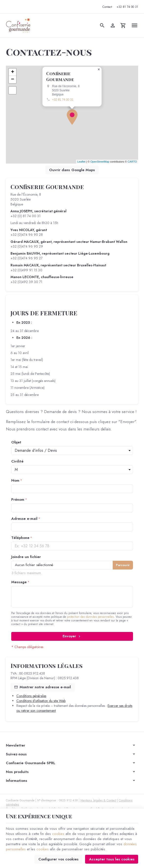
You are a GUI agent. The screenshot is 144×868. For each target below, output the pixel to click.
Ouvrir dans (72, 170)
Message (19, 582)
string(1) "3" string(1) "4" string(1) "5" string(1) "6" (72, 451)
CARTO (132, 162)
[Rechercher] (102, 25)
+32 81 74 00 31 (63, 99)
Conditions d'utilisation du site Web (41, 701)
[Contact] (107, 7)
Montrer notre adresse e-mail (45, 687)
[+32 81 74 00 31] (127, 7)
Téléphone (20, 538)
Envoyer (72, 636)
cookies (58, 834)
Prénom (18, 500)
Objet (16, 442)
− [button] (13, 80)
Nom (15, 481)
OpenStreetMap (100, 162)
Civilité (17, 461)
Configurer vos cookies (58, 859)
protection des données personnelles (90, 617)
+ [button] (13, 72)
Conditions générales (31, 696)
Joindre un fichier (26, 557)
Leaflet (81, 162)
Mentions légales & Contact (98, 800)
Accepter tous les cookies (112, 859)
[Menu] (134, 25)
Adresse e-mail (24, 519)
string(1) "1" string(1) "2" (72, 470)
